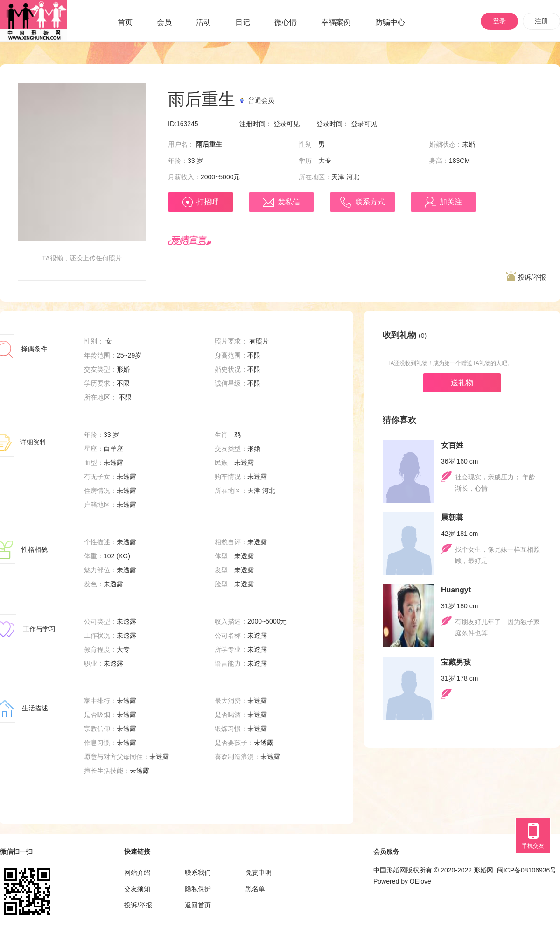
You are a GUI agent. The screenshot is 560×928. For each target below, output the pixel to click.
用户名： (181, 144)
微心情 (286, 22)
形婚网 (483, 870)
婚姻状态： (446, 144)
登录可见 (287, 124)
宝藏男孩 (456, 662)
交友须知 (137, 889)
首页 (125, 22)
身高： (439, 161)
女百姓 (452, 445)
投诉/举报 (526, 277)
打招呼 (201, 202)
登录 (499, 21)
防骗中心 (390, 22)
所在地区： (315, 177)
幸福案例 (336, 22)
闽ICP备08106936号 (527, 870)
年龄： (178, 161)
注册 (541, 21)
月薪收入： (184, 177)
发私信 (281, 202)
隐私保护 (198, 889)
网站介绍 (137, 872)
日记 (243, 22)
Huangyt (456, 590)
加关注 (443, 202)
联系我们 (198, 872)
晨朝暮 (452, 517)
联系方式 (363, 202)
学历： (308, 161)
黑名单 (255, 889)
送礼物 (462, 383)
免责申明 (259, 872)
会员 (164, 22)
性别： (308, 144)
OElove (420, 881)
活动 (203, 22)
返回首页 (198, 905)
